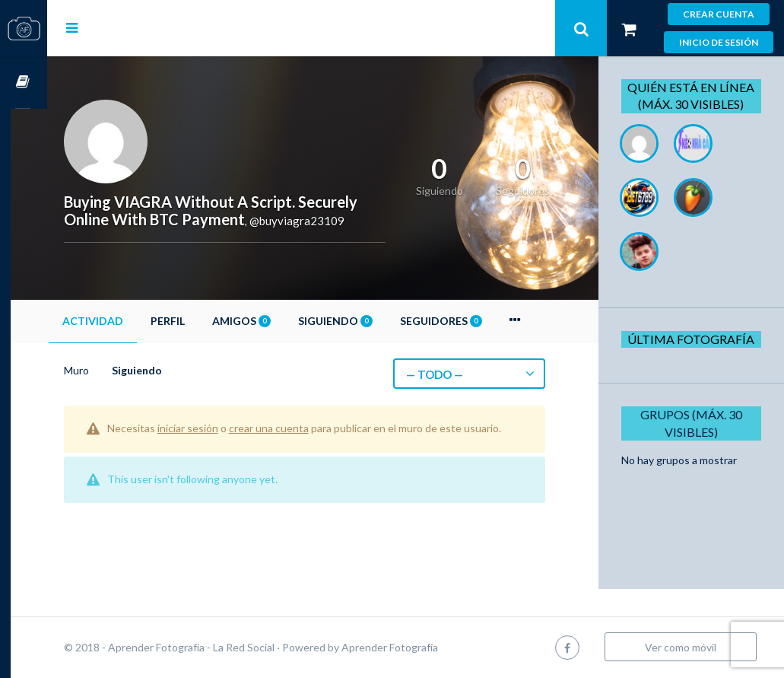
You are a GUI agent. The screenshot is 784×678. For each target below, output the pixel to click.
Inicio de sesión (719, 42)
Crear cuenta (719, 14)
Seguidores (478, 321)
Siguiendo (372, 321)
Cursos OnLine (24, 83)
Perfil (204, 321)
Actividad (129, 321)
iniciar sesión (224, 428)
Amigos (278, 321)
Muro (113, 370)
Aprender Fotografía (426, 647)
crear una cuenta (305, 428)
